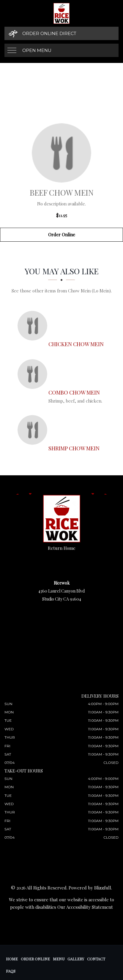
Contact (96, 959)
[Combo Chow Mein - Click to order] (34, 374)
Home (12, 959)
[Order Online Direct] (61, 33)
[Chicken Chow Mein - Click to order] (34, 326)
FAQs (11, 971)
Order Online (62, 235)
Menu (59, 959)
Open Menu (37, 50)
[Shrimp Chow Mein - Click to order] (34, 430)
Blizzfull (103, 888)
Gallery (76, 959)
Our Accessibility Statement (85, 907)
